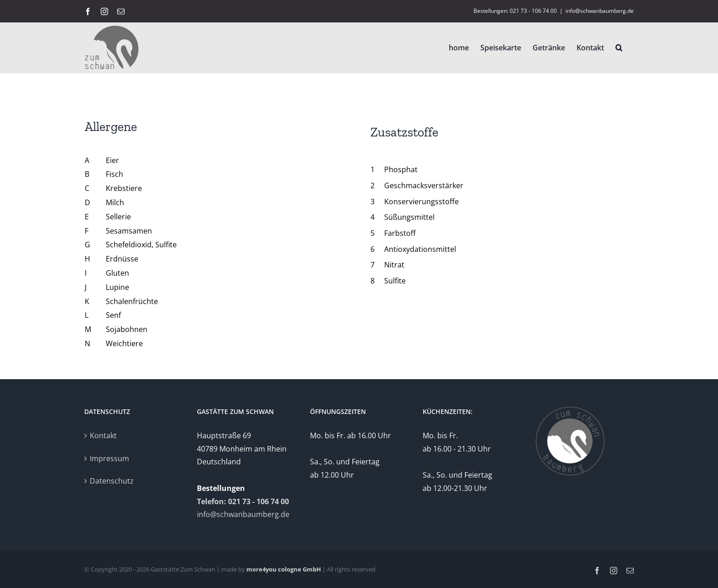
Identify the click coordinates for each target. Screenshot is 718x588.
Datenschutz (112, 481)
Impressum (109, 458)
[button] (619, 48)
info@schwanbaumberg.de (600, 11)
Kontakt (103, 436)
